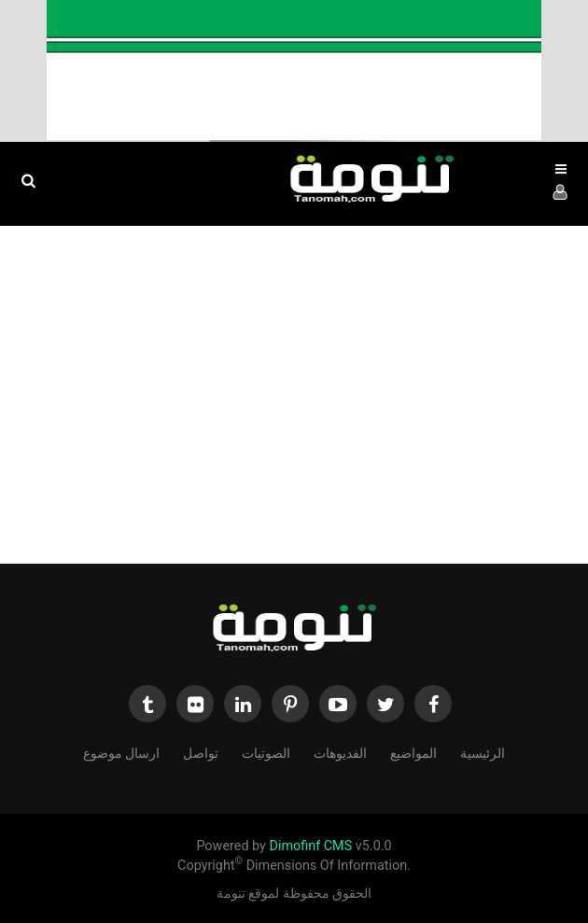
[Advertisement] (294, 404)
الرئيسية (483, 752)
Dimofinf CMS (310, 846)
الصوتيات (266, 752)
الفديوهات (340, 752)
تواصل (201, 752)
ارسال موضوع (121, 752)
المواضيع (413, 752)
